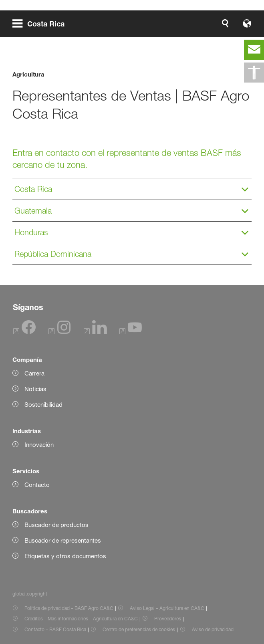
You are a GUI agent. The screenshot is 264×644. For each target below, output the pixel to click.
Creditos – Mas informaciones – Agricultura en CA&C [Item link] (81, 619)
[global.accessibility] (254, 73)
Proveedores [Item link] (168, 619)
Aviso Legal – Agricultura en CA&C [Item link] (167, 608)
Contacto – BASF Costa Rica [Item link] (55, 629)
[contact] (254, 50)
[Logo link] (226, 23)
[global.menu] (42, 23)
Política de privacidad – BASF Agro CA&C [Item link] (69, 608)
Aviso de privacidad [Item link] (213, 629)
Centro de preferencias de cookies (139, 629)
